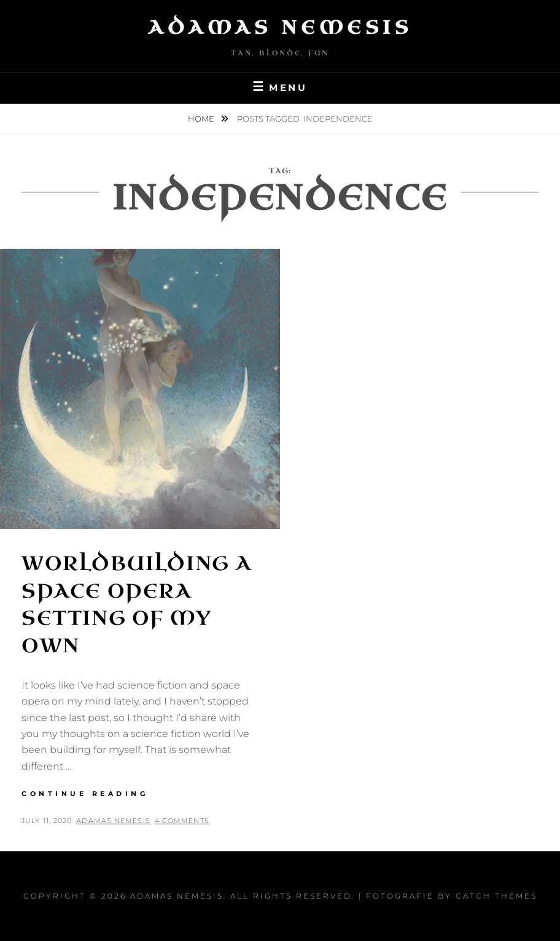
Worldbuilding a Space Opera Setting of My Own (137, 605)
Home (202, 119)
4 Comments (182, 821)
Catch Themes (496, 896)
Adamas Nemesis (280, 28)
